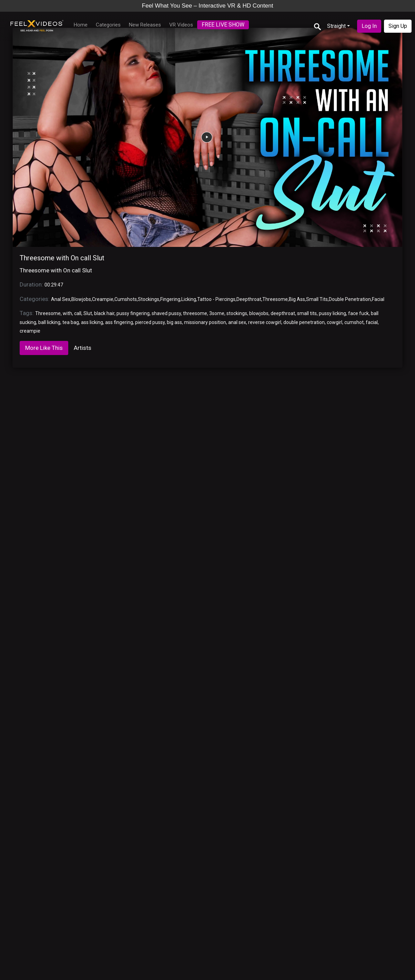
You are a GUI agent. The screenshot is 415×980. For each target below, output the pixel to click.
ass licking (92, 322)
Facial (378, 299)
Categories (108, 25)
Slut (88, 313)
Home (81, 25)
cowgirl (335, 322)
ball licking (49, 322)
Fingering (170, 299)
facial (372, 322)
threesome (195, 313)
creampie (30, 331)
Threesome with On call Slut (62, 258)
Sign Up (398, 26)
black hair (104, 313)
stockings (237, 313)
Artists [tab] (83, 348)
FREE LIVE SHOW (223, 25)
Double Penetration (350, 299)
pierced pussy (150, 322)
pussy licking (332, 313)
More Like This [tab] (44, 348)
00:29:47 (54, 285)
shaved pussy (166, 313)
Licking (189, 299)
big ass (174, 322)
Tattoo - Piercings (216, 299)
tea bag (71, 322)
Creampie (103, 299)
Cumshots (126, 299)
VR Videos (181, 25)
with (67, 313)
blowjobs (259, 313)
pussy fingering (133, 313)
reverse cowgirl (265, 322)
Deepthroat (249, 299)
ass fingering (119, 322)
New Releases (145, 25)
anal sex (237, 322)
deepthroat (283, 313)
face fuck (358, 313)
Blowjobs (81, 299)
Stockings (149, 299)
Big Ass (297, 299)
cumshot (354, 322)
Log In (369, 26)
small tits (307, 313)
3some (217, 313)
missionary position (205, 322)
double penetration (304, 322)
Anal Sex (61, 299)
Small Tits (317, 299)
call (78, 313)
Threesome (275, 299)
